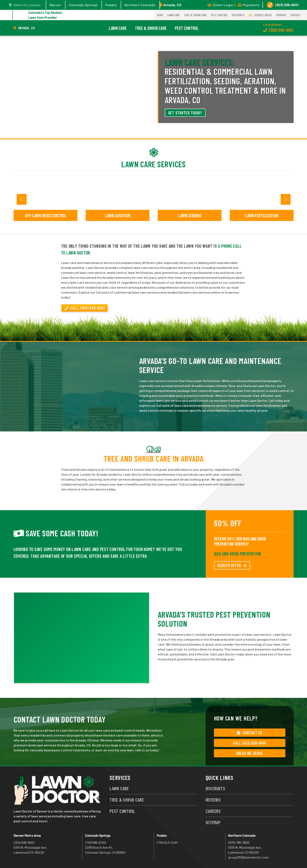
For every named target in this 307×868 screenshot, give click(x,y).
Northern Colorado (140, 5)
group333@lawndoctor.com (248, 857)
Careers (213, 811)
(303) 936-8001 (283, 5)
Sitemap (213, 822)
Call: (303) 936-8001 (85, 308)
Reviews (213, 800)
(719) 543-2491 (167, 842)
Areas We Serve (250, 753)
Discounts (238, 15)
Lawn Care (173, 15)
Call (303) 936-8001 (250, 743)
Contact (296, 15)
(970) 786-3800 (239, 842)
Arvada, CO (172, 5)
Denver (55, 5)
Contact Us (250, 733)
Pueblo (111, 5)
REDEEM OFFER (232, 565)
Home (160, 15)
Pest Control (219, 15)
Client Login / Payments (233, 5)
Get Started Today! (185, 113)
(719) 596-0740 (96, 842)
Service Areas (260, 15)
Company (281, 15)
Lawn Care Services (153, 164)
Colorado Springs (83, 5)
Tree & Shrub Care (195, 15)
